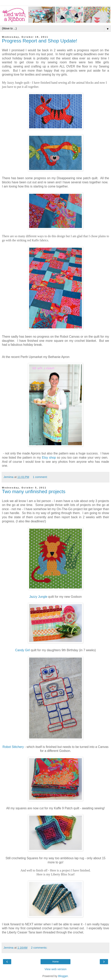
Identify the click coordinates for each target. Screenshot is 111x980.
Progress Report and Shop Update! (40, 41)
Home (55, 962)
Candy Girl (23, 650)
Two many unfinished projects (34, 491)
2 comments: (39, 948)
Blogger (63, 976)
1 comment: (40, 477)
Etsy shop (49, 458)
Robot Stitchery (13, 747)
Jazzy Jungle (38, 597)
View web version (55, 969)
